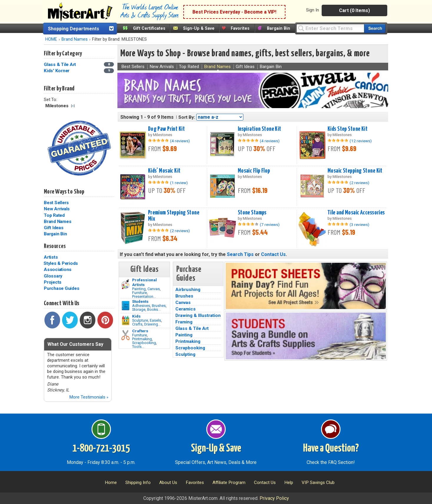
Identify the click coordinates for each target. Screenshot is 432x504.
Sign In (313, 10)
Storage (139, 309)
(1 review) (179, 183)
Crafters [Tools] (140, 331)
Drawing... (152, 324)
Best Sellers (56, 203)
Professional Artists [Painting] (144, 282)
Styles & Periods (61, 263)
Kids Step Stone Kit (348, 129)
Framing (184, 322)
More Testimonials (89, 397)
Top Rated (54, 215)
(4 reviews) (180, 141)
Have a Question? (331, 449)
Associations (58, 270)
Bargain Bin (279, 28)
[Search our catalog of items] (375, 28)
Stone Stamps (252, 213)
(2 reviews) (359, 183)
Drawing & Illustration (198, 315)
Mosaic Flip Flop (254, 171)
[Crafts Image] (126, 320)
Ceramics (186, 309)
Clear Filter (73, 106)
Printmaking (142, 339)
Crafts (137, 324)
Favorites (240, 28)
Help (289, 482)
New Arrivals (57, 209)
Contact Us (273, 254)
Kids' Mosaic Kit (164, 171)
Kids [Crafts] (136, 316)
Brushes (159, 306)
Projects (53, 282)
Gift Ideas (54, 228)
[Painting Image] (126, 284)
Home (111, 482)
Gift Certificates (149, 28)
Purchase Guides (62, 288)
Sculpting (185, 354)
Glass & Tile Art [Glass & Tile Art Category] (60, 65)
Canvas (154, 289)
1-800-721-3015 (101, 449)
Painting (139, 289)
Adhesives (141, 306)
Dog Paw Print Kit (166, 129)
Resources (55, 246)
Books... (154, 309)
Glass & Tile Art (192, 328)
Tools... (138, 347)
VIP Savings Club (318, 482)
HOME (51, 39)
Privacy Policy (274, 498)
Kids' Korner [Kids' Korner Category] (57, 71)
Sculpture (140, 320)
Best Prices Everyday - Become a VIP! (234, 12)
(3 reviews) (359, 224)
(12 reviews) (361, 141)
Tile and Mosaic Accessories (356, 213)
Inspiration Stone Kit (260, 129)
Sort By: (187, 117)
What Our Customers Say (75, 344)
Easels (155, 320)
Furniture (139, 293)
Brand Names (75, 39)
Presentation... (144, 296)
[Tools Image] (126, 335)
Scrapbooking (144, 343)
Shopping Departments (74, 29)
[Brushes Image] (126, 306)
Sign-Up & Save (199, 28)
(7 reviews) (270, 224)
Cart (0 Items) (354, 10)
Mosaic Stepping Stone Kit (355, 171)
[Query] (330, 28)
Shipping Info (138, 482)
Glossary (53, 276)
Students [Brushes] (140, 301)
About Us (168, 482)
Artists (51, 257)
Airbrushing (188, 290)
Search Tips (240, 254)
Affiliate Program (229, 482)
